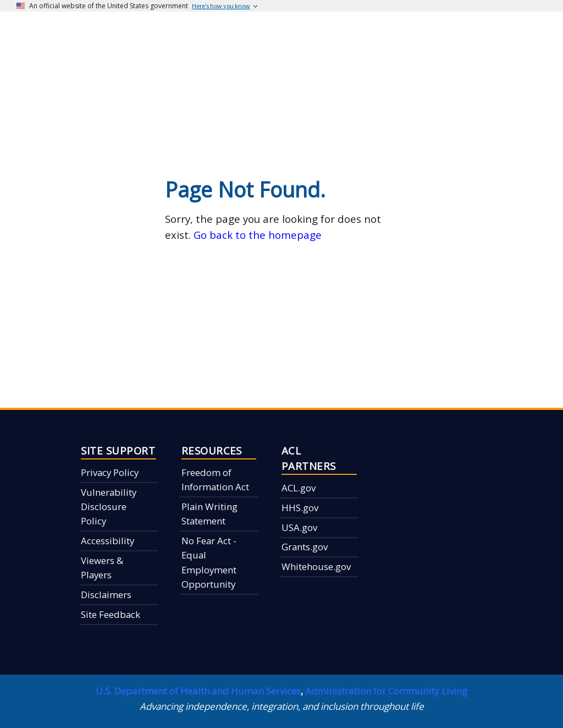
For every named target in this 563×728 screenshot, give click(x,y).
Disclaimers (106, 595)
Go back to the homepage (258, 235)
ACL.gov (299, 488)
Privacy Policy (110, 472)
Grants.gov (305, 547)
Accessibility (107, 541)
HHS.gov (300, 508)
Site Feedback (111, 614)
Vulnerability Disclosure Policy (109, 507)
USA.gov (299, 527)
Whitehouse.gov (316, 566)
